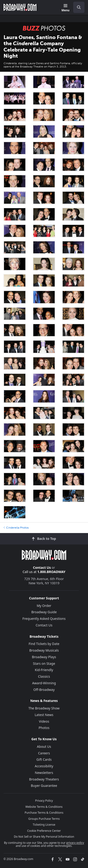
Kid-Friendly (44, 670)
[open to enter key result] (79, 7)
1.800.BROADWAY (51, 572)
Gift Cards (44, 759)
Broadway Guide (44, 612)
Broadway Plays (44, 657)
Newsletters (44, 773)
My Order (44, 606)
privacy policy (75, 843)
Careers (44, 753)
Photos (44, 728)
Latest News (44, 715)
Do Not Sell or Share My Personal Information (44, 837)
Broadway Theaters (44, 779)
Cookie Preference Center (44, 831)
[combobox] (77, 7)
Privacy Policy (44, 801)
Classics (44, 676)
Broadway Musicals (44, 650)
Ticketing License (44, 825)
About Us (44, 747)
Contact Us (42, 567)
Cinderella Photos (16, 528)
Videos (44, 721)
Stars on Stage (44, 663)
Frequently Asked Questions (44, 619)
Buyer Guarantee (44, 786)
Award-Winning (44, 683)
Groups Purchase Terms (44, 819)
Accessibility (44, 766)
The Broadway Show (44, 708)
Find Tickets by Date (44, 644)
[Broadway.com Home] (20, 7)
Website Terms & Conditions (44, 807)
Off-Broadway (44, 690)
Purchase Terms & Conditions (44, 813)
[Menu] (65, 8)
